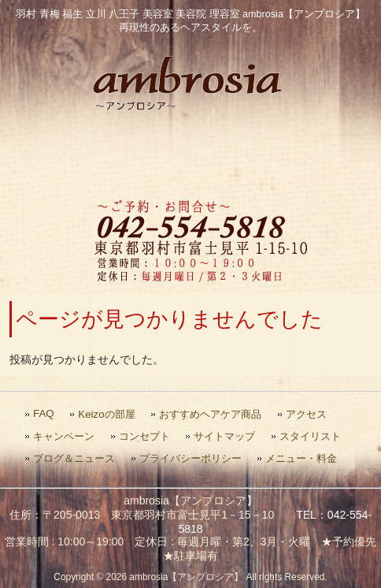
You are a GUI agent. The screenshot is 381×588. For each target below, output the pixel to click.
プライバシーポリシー (190, 458)
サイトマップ (224, 436)
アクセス (306, 414)
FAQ (44, 413)
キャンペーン (64, 436)
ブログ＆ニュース (74, 458)
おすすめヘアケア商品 (210, 414)
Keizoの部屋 (106, 414)
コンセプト (144, 436)
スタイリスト (310, 436)
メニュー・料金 (301, 458)
